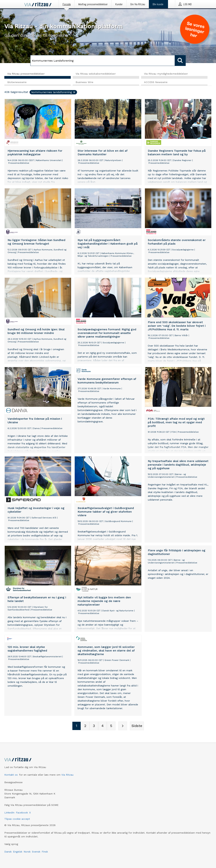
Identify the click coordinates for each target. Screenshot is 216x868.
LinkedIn (9, 813)
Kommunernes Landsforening (54, 92)
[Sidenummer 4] (102, 726)
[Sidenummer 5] (111, 726)
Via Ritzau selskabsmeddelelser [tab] (96, 74)
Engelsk (18, 852)
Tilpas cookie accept (17, 819)
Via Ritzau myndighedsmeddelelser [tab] (166, 74)
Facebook (22, 813)
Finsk (45, 852)
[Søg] (103, 61)
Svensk (36, 852)
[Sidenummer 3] (94, 726)
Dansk (8, 852)
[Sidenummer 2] (85, 726)
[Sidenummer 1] (77, 726)
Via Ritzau (67, 775)
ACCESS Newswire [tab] (156, 82)
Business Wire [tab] (84, 82)
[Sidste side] (137, 726)
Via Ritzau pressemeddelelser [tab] (26, 74)
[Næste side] (123, 726)
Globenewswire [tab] (17, 82)
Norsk (27, 852)
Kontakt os (11, 775)
